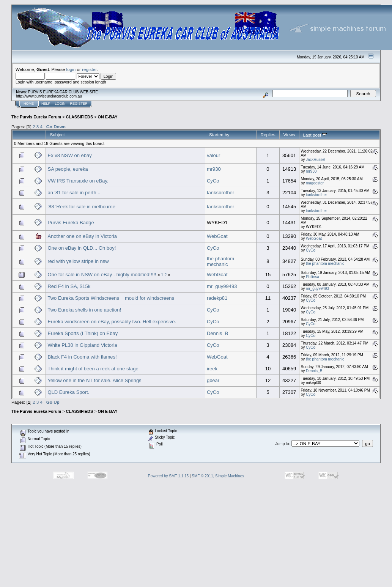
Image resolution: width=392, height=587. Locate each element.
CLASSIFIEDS (80, 117)
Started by (219, 135)
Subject (57, 135)
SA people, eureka (68, 169)
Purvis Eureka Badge (71, 223)
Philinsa (312, 277)
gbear (213, 380)
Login (60, 104)
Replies (268, 135)
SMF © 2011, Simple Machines (218, 476)
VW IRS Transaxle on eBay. (78, 181)
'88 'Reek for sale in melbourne (81, 207)
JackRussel (316, 160)
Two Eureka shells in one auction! (84, 310)
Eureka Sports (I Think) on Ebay (83, 333)
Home (29, 104)
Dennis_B (217, 333)
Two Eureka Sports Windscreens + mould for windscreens (111, 298)
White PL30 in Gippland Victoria (82, 345)
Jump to (282, 444)
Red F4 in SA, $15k (69, 286)
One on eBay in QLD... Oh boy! (82, 248)
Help (46, 104)
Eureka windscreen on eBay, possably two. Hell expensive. (112, 322)
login (71, 69)
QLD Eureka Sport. (68, 392)
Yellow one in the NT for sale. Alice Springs (94, 380)
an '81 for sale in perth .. (74, 193)
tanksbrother (220, 193)
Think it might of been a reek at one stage (93, 369)
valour (213, 155)
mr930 (214, 169)
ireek (212, 369)
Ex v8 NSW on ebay (69, 155)
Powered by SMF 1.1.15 (168, 476)
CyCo (213, 181)
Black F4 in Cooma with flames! (82, 357)
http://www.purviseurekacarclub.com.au (49, 96)
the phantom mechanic (220, 261)
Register (79, 104)
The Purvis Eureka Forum (36, 117)
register (89, 69)
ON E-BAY (107, 117)
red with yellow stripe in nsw (78, 261)
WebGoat (217, 236)
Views (289, 135)
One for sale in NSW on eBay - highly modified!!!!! (102, 275)
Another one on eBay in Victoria (82, 236)
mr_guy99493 (222, 286)
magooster (315, 183)
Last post (315, 135)
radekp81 (217, 298)
